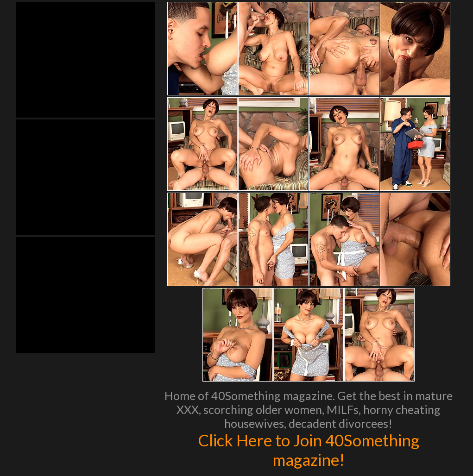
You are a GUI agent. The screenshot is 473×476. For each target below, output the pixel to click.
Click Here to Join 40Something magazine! (309, 450)
